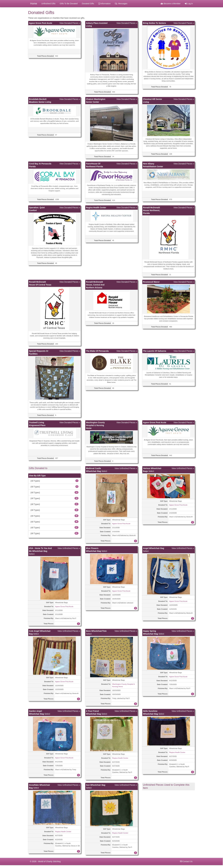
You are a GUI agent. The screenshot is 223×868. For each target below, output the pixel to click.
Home (34, 4)
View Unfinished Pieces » (126, 468)
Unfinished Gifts (48, 4)
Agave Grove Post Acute (121, 524)
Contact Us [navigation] (186, 861)
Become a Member (171, 4)
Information (105, 4)
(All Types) (54, 481)
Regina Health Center (120, 758)
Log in (189, 4)
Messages (121, 4)
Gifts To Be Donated (69, 4)
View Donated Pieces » (70, 23)
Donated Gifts (88, 4)
